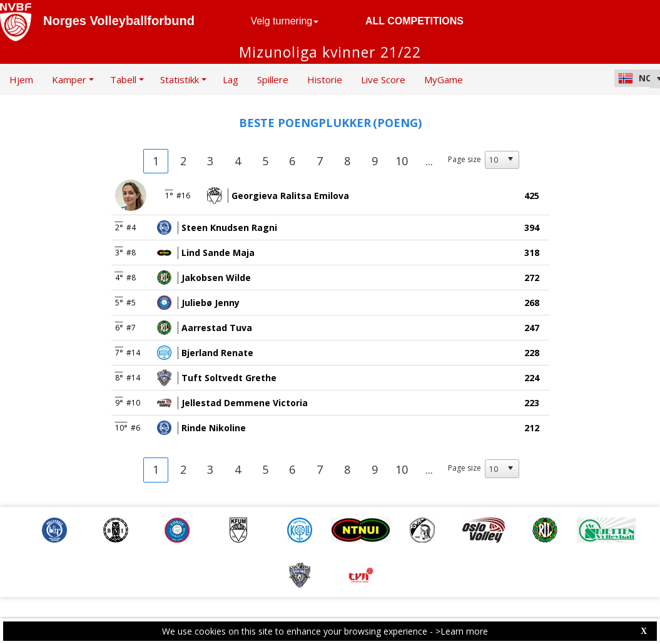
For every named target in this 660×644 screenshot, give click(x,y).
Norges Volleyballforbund (119, 21)
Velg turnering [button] (285, 21)
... (429, 161)
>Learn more (462, 631)
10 (402, 161)
